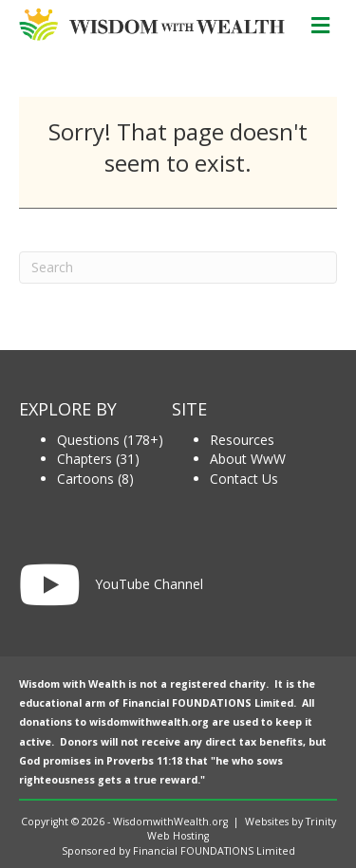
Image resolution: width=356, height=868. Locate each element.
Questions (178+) (110, 440)
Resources (242, 440)
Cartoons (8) (95, 479)
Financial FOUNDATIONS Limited (208, 703)
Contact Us (244, 479)
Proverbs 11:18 (144, 761)
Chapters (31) (98, 459)
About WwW (248, 459)
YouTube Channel (149, 584)
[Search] (178, 268)
